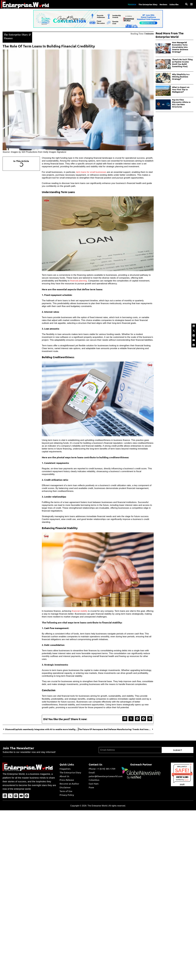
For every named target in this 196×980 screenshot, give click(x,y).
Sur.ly (186, 779)
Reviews (163, 4)
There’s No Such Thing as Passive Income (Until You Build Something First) (182, 63)
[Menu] (191, 4)
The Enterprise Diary (147, 4)
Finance (8, 38)
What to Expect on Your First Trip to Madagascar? (181, 89)
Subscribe (174, 4)
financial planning (79, 280)
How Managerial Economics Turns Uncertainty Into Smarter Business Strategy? (180, 47)
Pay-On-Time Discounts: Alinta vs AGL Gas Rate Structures (181, 103)
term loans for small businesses (92, 172)
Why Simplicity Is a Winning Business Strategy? (181, 77)
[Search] (186, 4)
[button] (125, 718)
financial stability (80, 611)
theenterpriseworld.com (182, 774)
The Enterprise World (97, 805)
